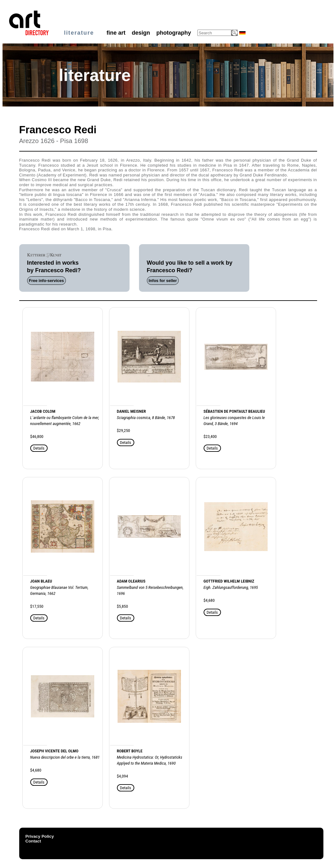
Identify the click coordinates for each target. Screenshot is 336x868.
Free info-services (46, 281)
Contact (33, 841)
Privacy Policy (40, 836)
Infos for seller (163, 281)
